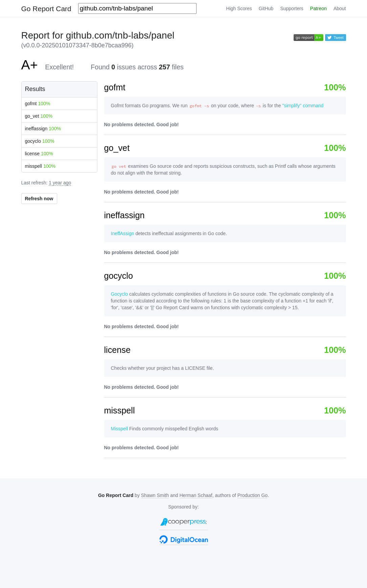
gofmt (38, 104)
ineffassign (43, 129)
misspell (40, 166)
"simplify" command (303, 106)
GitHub (266, 8)
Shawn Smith (155, 495)
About (340, 8)
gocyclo (40, 141)
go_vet (39, 116)
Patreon (318, 8)
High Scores (239, 8)
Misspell (120, 429)
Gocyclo (120, 294)
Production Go (253, 495)
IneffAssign (123, 233)
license (39, 154)
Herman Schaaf (196, 495)
